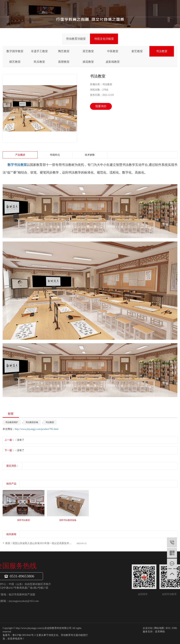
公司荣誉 (30, 592)
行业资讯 (73, 585)
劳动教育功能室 (76, 39)
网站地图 (159, 628)
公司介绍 (30, 579)
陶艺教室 (64, 51)
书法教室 (162, 51)
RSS (168, 628)
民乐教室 (39, 62)
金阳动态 (73, 579)
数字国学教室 (15, 51)
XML (175, 628)
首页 (58, 8)
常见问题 (73, 592)
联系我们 (130, 8)
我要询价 (101, 106)
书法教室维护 (12, 422)
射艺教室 (137, 51)
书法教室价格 (32, 422)
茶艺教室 (88, 51)
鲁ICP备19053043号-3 (24, 635)
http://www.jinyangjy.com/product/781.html (37, 429)
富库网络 (160, 632)
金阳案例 (115, 8)
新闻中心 (101, 8)
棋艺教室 (15, 62)
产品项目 (87, 8)
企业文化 (30, 585)
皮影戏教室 (113, 62)
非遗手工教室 (39, 51)
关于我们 (72, 8)
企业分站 (148, 628)
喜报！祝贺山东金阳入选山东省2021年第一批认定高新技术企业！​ (41, 543)
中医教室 (113, 51)
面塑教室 (64, 62)
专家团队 (30, 598)
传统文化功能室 (104, 39)
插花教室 (88, 62)
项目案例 (30, 605)
